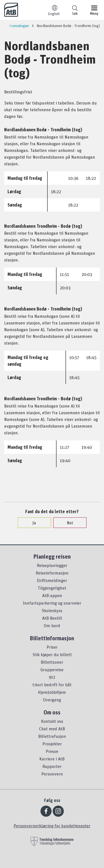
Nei (67, 523)
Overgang (52, 700)
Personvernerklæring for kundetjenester (52, 826)
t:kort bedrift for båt (52, 685)
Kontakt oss (52, 721)
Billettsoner (52, 662)
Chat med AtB (52, 729)
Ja (31, 523)
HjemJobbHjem (52, 692)
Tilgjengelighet (52, 588)
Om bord (52, 625)
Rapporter (52, 766)
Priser (52, 647)
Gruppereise (52, 670)
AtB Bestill (52, 618)
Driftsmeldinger (52, 580)
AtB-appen (52, 595)
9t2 (52, 677)
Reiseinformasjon (52, 573)
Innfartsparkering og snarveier (52, 603)
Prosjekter (52, 744)
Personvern (52, 774)
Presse (52, 751)
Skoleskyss (52, 610)
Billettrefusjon (52, 736)
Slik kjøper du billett (52, 654)
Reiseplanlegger (52, 565)
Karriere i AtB (52, 759)
